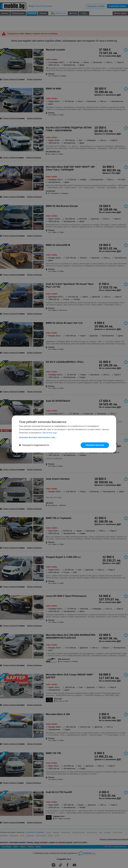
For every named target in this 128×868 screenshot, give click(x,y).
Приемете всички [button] (95, 445)
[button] (64, 437)
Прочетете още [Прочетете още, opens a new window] (50, 432)
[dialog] (64, 434)
